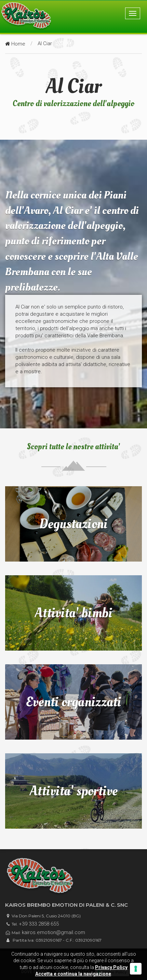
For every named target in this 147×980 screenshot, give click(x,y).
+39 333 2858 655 (39, 924)
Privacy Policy (111, 967)
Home (15, 44)
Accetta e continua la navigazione (73, 974)
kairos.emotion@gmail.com (54, 932)
